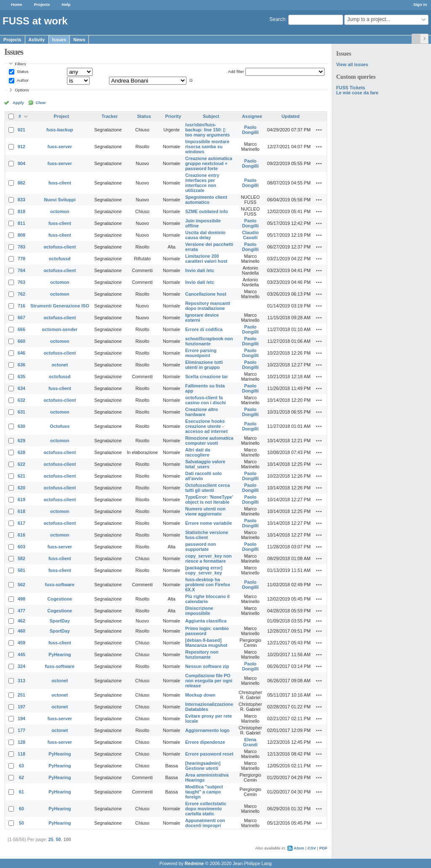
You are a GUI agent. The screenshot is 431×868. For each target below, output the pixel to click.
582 (21, 558)
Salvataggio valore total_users (205, 464)
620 (21, 488)
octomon (60, 211)
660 (21, 341)
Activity (37, 40)
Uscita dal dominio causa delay (205, 235)
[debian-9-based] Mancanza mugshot (206, 643)
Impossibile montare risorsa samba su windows (207, 147)
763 (21, 282)
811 (21, 223)
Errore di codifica (204, 329)
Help (66, 4)
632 (21, 400)
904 (21, 163)
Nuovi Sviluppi (60, 200)
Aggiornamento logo (208, 730)
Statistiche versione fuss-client (207, 535)
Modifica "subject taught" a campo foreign (204, 792)
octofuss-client (60, 247)
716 (21, 306)
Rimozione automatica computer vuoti (209, 441)
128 (21, 742)
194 (21, 718)
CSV (312, 848)
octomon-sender (60, 329)
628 (21, 452)
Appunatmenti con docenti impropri (205, 823)
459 (21, 643)
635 (21, 377)
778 (21, 259)
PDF (323, 848)
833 (21, 200)
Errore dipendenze (205, 742)
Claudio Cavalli (250, 235)
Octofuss (60, 426)
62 (21, 777)
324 (21, 666)
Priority (173, 116)
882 (21, 183)
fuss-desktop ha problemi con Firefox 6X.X (208, 585)
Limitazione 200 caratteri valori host (206, 259)
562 (21, 585)
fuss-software (60, 585)
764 (21, 270)
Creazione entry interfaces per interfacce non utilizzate (202, 183)
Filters (20, 64)
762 (21, 294)
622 (21, 464)
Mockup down (200, 695)
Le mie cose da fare (357, 93)
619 (21, 499)
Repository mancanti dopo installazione (208, 306)
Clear (41, 103)
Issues (59, 40)
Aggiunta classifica (206, 621)
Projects (42, 4)
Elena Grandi (250, 742)
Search (277, 19)
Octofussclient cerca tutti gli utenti (208, 488)
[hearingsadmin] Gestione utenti (203, 766)
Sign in (420, 4)
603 (21, 547)
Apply (18, 103)
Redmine (194, 863)
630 (21, 426)
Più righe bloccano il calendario (208, 599)
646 (21, 353)
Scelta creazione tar (206, 377)
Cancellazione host (206, 294)
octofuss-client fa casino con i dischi (206, 400)
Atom (299, 848)
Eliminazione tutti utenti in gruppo (204, 365)
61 (21, 792)
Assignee (252, 116)
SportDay (60, 621)
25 (51, 839)
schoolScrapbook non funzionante (209, 341)
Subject (211, 116)
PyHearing (60, 654)
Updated (291, 116)
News (79, 40)
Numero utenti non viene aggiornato (205, 511)
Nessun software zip (207, 666)
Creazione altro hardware (202, 412)
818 (21, 211)
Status (22, 71)
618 (21, 511)
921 (21, 130)
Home (17, 4)
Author (22, 80)
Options (22, 90)
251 (21, 695)
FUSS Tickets (351, 88)
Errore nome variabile (209, 523)
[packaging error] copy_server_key (204, 570)
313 (21, 681)
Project (62, 116)
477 (21, 611)
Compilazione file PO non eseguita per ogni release (209, 681)
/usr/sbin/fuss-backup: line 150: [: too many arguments (208, 130)
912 (21, 147)
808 (21, 235)
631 (21, 412)
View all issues (352, 64)
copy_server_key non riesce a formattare (208, 558)
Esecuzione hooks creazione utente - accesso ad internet (206, 426)
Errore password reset (209, 754)
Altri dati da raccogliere (198, 452)
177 (21, 730)
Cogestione (60, 599)
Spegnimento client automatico (206, 200)
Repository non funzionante (202, 654)
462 (21, 621)
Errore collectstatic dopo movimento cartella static (206, 809)
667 (21, 318)
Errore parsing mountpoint (201, 353)
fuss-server (60, 147)
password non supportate (201, 547)
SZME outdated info (206, 211)
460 (21, 631)
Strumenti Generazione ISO (60, 306)
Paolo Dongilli (250, 130)
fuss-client (60, 183)
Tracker (109, 116)
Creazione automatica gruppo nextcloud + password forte (209, 163)
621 (21, 476)
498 (21, 599)
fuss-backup (60, 130)
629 (21, 441)
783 (21, 247)
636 (21, 365)
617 (21, 523)
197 (21, 707)
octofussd (60, 259)
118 (21, 754)
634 (21, 388)
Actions (319, 130)
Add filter (236, 71)
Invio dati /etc (200, 270)
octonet (60, 365)
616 (21, 535)
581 (21, 570)
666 (21, 329)
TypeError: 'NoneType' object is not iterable (209, 499)
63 (21, 766)
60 (21, 809)
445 (21, 654)
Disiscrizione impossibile (199, 611)
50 (21, 823)
